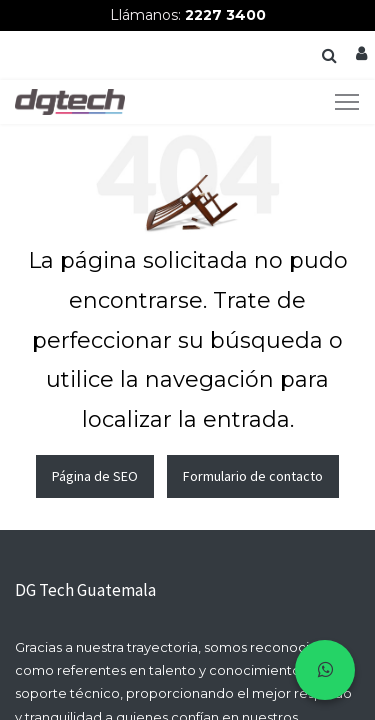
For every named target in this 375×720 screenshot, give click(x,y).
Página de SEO (95, 476)
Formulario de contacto (253, 476)
